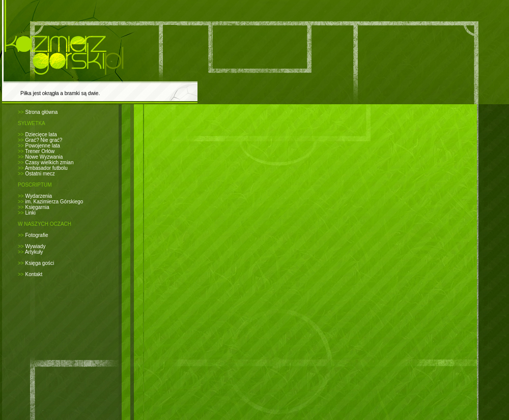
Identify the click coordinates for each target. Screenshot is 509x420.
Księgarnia (37, 207)
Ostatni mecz (40, 174)
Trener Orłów (40, 151)
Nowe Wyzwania (44, 157)
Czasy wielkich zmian (49, 162)
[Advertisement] (263, 117)
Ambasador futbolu (46, 168)
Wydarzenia (38, 196)
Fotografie (36, 235)
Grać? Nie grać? (44, 140)
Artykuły (34, 252)
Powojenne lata (42, 146)
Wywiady (35, 246)
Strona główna (41, 112)
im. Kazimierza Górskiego (54, 202)
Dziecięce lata (41, 134)
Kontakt (34, 274)
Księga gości (39, 263)
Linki (30, 213)
